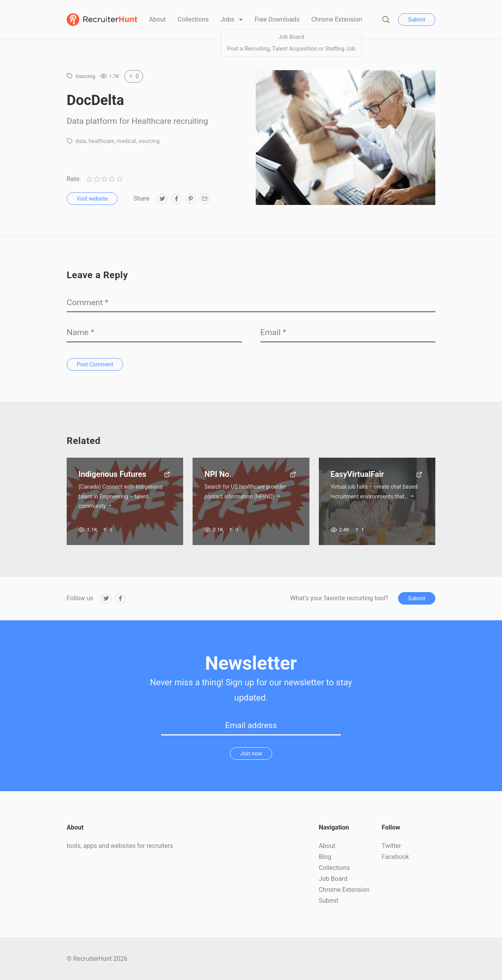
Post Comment (95, 364)
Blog (325, 857)
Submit (417, 20)
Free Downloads (277, 19)
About (157, 19)
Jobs (228, 19)
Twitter (391, 846)
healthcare (101, 141)
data (81, 141)
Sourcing (85, 76)
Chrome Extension (337, 19)
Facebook (395, 857)
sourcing (149, 141)
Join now (251, 754)
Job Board (333, 879)
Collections (193, 19)
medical (126, 141)
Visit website (92, 199)
